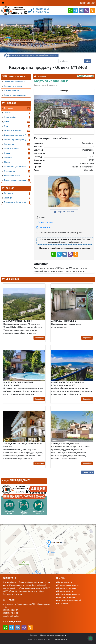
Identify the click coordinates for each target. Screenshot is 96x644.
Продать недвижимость (69, 594)
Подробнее (39, 338)
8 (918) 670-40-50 (41, 12)
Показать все (87, 472)
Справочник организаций (69, 600)
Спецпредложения (66, 597)
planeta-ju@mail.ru (11, 616)
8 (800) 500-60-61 (88, 3)
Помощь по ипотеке (67, 588)
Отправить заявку (64, 212)
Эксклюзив (63, 603)
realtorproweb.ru (61, 639)
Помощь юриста (65, 591)
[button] (64, 110)
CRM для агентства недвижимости (53, 635)
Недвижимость (65, 582)
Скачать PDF (43, 228)
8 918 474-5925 (45, 223)
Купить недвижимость (68, 585)
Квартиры (14, 55)
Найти (88, 61)
